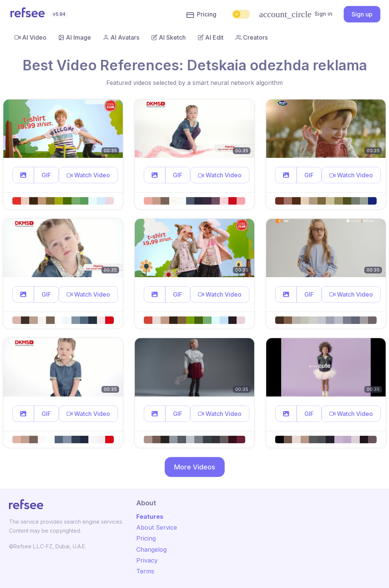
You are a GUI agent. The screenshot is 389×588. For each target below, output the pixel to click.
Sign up (362, 14)
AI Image (75, 37)
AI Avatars (121, 37)
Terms (145, 571)
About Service (157, 527)
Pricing (201, 15)
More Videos (195, 467)
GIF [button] (46, 175)
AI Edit (211, 37)
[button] (23, 175)
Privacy (147, 560)
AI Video (31, 37)
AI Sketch (168, 37)
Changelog (151, 549)
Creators (252, 37)
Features (150, 517)
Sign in (296, 14)
